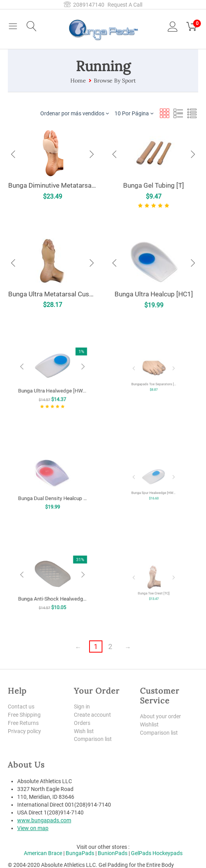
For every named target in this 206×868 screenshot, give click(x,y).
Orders (82, 723)
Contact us (21, 707)
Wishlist (149, 725)
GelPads (141, 853)
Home (78, 81)
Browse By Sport (115, 81)
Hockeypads (167, 853)
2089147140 (84, 5)
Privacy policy (24, 731)
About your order (160, 716)
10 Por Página (134, 113)
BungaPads (80, 853)
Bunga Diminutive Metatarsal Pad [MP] (52, 185)
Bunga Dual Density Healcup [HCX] (53, 489)
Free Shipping (24, 715)
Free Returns (23, 723)
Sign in (82, 707)
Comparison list (93, 739)
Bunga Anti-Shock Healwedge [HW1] (53, 589)
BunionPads (113, 853)
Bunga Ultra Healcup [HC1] (153, 292)
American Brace (43, 853)
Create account (92, 715)
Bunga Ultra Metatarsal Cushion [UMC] (52, 294)
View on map (33, 828)
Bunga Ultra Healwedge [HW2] (53, 384)
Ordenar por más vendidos (74, 113)
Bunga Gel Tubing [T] (154, 184)
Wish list (84, 731)
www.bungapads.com (44, 820)
